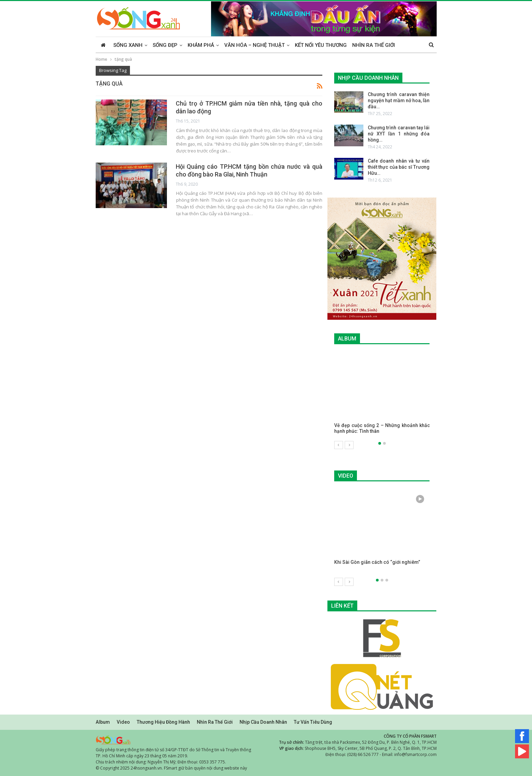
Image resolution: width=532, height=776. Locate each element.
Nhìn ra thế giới (374, 45)
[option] (382, 396)
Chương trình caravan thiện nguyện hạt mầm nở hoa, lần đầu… (399, 100)
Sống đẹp (165, 45)
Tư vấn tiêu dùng (313, 722)
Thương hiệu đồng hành (163, 722)
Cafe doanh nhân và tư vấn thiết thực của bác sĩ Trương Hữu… (399, 167)
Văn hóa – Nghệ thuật (254, 45)
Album (103, 722)
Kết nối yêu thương (321, 45)
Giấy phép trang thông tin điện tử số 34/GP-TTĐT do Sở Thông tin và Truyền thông (173, 749)
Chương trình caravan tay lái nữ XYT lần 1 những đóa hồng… (399, 134)
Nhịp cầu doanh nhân (263, 722)
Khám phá (201, 45)
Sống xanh (128, 45)
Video (123, 722)
